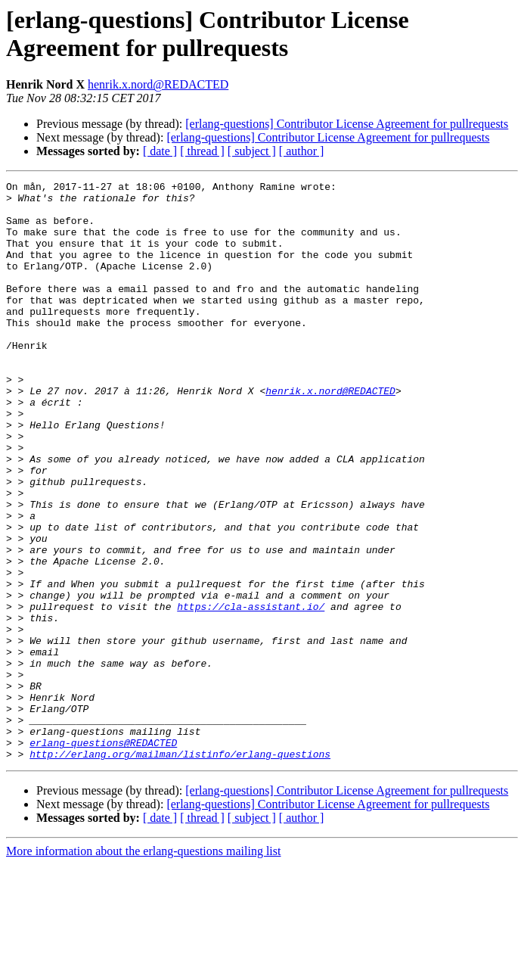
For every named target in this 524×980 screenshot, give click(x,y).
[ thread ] (202, 151)
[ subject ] (252, 151)
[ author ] (302, 151)
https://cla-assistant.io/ (251, 692)
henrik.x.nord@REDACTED (158, 84)
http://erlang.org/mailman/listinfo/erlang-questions (180, 870)
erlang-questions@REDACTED (103, 856)
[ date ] (160, 151)
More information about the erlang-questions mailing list (143, 967)
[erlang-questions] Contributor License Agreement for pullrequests (347, 124)
